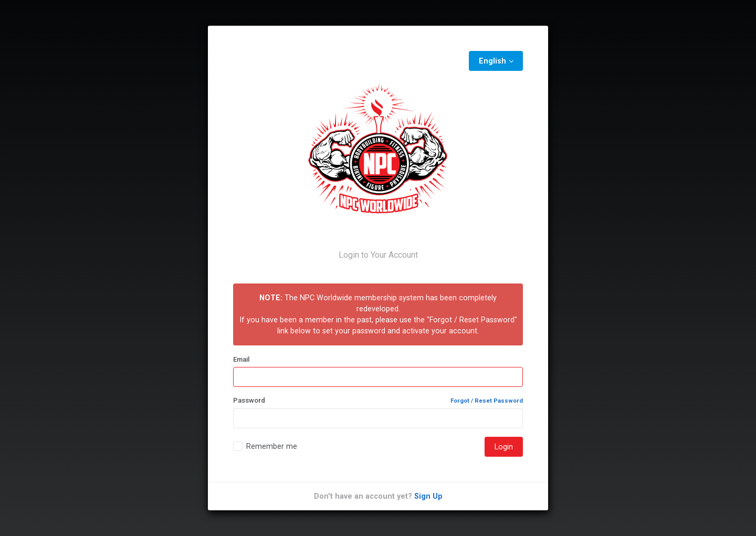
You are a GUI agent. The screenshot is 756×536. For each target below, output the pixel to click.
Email (241, 359)
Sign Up (428, 496)
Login (504, 447)
